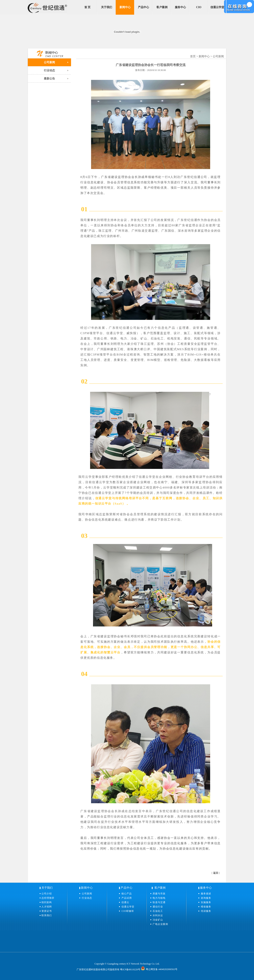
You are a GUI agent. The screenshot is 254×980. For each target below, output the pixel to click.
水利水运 (158, 915)
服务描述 (206, 894)
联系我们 (47, 915)
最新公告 (49, 79)
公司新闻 (49, 62)
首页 (193, 56)
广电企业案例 (160, 924)
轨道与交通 (159, 902)
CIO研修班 (128, 911)
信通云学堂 (217, 7)
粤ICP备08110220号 (130, 969)
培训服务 (206, 911)
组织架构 (47, 902)
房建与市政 (159, 894)
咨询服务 (206, 898)
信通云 (127, 902)
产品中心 (143, 7)
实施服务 (206, 902)
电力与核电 (159, 898)
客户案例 (162, 7)
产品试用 (127, 898)
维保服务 (206, 907)
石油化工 (158, 911)
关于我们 (107, 7)
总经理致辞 (48, 898)
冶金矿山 (158, 920)
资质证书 (47, 911)
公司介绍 (47, 894)
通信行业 (158, 907)
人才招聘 (47, 907)
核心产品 (127, 894)
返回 (216, 873)
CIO (199, 7)
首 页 (88, 7)
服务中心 (180, 7)
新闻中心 (125, 7)
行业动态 (49, 70)
